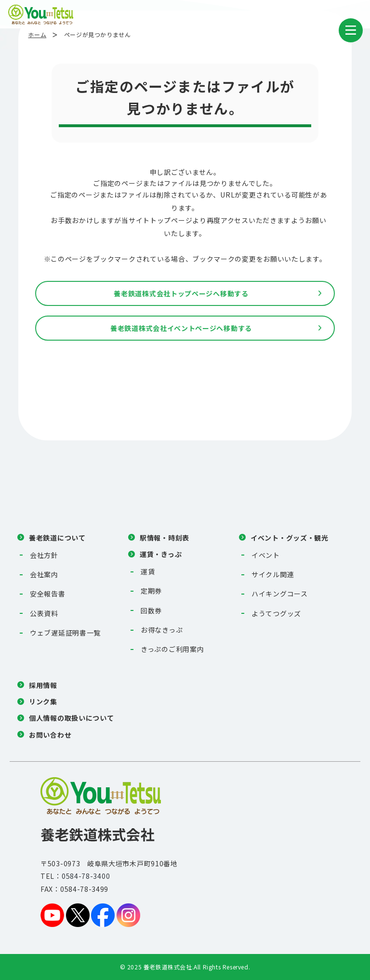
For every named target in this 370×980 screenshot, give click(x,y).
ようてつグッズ (276, 613)
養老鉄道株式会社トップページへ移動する (181, 293)
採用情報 (43, 685)
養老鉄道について (57, 538)
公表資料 (44, 613)
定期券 (151, 591)
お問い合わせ (50, 735)
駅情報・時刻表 (165, 538)
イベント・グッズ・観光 (290, 538)
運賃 (148, 571)
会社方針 (44, 555)
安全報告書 (48, 594)
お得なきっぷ (162, 630)
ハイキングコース (280, 594)
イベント (266, 555)
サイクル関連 (273, 574)
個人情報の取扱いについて (71, 718)
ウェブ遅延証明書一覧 (65, 633)
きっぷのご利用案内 (172, 649)
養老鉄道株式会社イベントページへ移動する (181, 328)
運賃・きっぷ (161, 554)
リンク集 (43, 702)
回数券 (151, 610)
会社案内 (44, 574)
